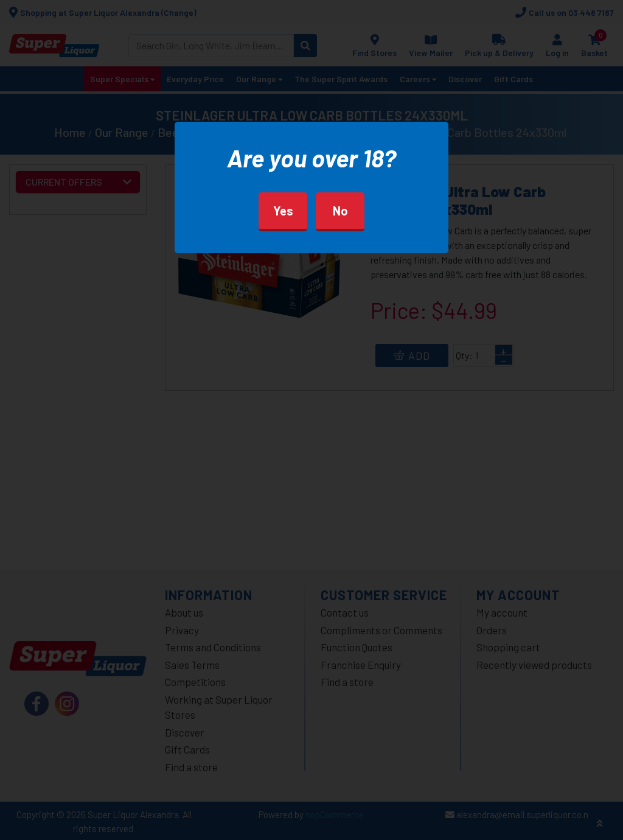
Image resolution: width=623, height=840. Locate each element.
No (340, 211)
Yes (283, 211)
